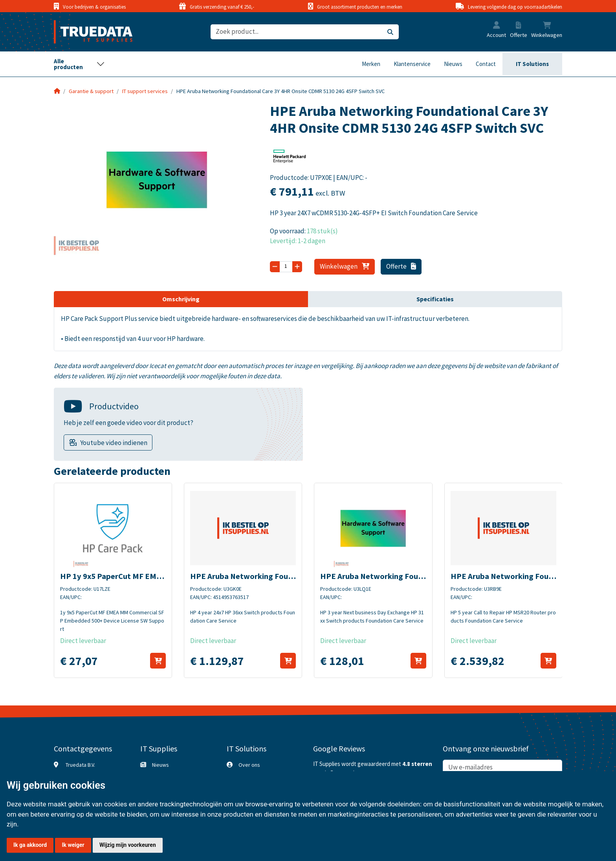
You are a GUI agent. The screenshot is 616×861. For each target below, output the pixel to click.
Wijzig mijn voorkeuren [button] (128, 845)
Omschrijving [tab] (181, 299)
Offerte (401, 266)
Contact (486, 64)
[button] (497, 26)
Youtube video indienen (114, 443)
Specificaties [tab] (435, 299)
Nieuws (453, 64)
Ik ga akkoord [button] (30, 845)
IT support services (145, 91)
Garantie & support (91, 91)
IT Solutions (532, 64)
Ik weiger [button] (73, 845)
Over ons (249, 765)
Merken (371, 64)
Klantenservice (412, 64)
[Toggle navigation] (79, 64)
